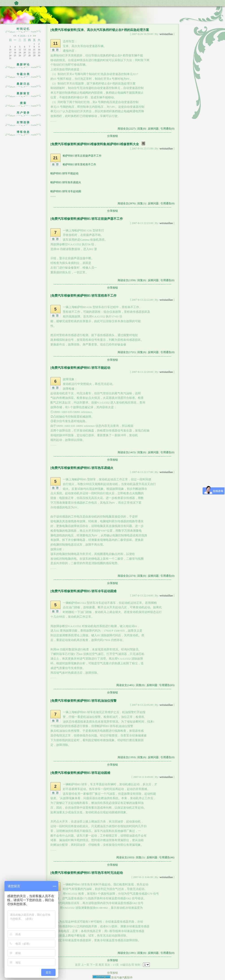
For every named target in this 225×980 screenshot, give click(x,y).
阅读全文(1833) (125, 857)
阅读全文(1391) (127, 953)
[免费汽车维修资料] (64, 30)
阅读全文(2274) (127, 576)
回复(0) (142, 129)
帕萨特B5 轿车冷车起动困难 (97, 591)
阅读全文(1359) (127, 280)
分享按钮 (112, 136)
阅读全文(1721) (127, 352)
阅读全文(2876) (127, 203)
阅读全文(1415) (127, 452)
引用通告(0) (167, 129)
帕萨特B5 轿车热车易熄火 (66, 182)
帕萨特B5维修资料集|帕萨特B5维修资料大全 (108, 144)
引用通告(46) (167, 857)
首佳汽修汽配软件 (122, 978)
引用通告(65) (167, 685)
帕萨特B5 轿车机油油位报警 (97, 701)
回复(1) (142, 203)
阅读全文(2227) (127, 129)
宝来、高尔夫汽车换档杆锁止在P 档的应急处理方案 (113, 30)
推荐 (56, 50)
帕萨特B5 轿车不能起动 (64, 173)
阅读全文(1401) (125, 685)
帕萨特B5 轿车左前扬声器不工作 (82, 156)
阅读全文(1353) (127, 757)
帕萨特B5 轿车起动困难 (94, 773)
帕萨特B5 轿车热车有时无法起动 (100, 873)
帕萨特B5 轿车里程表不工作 (79, 164)
